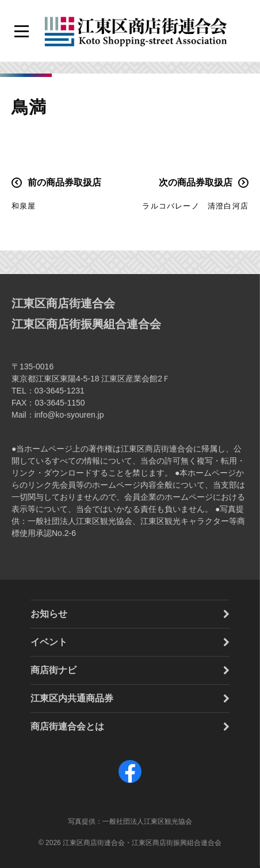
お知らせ (49, 614)
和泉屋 (24, 206)
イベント (49, 642)
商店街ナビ (53, 670)
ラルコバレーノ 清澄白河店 (195, 206)
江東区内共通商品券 (72, 698)
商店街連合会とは (67, 726)
